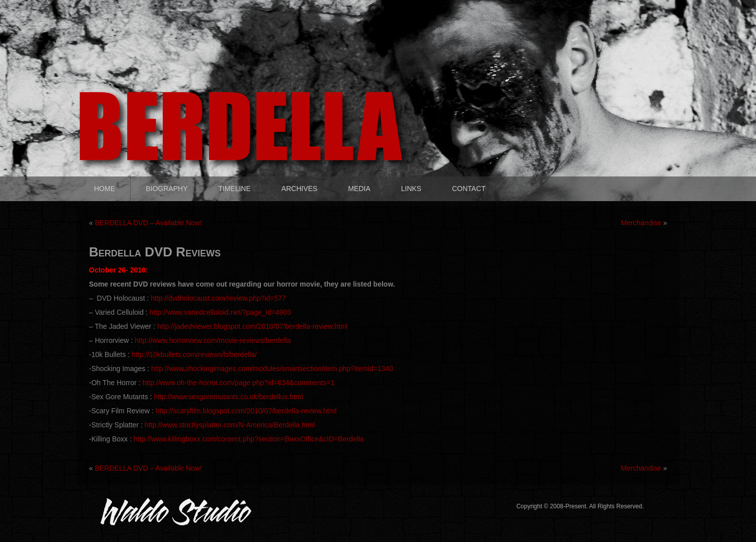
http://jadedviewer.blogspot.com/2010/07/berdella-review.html (253, 326)
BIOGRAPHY (167, 189)
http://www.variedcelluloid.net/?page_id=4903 (220, 312)
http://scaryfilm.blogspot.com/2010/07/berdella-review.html (246, 411)
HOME (105, 189)
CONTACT (469, 189)
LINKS (411, 189)
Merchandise (641, 223)
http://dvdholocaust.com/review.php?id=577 (218, 298)
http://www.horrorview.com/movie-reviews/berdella (213, 340)
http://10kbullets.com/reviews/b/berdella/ (194, 354)
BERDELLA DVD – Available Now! (149, 223)
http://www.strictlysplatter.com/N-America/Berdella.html (229, 425)
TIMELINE (234, 189)
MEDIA (359, 189)
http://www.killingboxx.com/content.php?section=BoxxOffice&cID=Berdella (249, 439)
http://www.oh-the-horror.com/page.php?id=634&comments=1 (238, 383)
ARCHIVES (300, 189)
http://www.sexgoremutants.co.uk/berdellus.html (228, 397)
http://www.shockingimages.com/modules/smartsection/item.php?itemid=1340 (272, 369)
